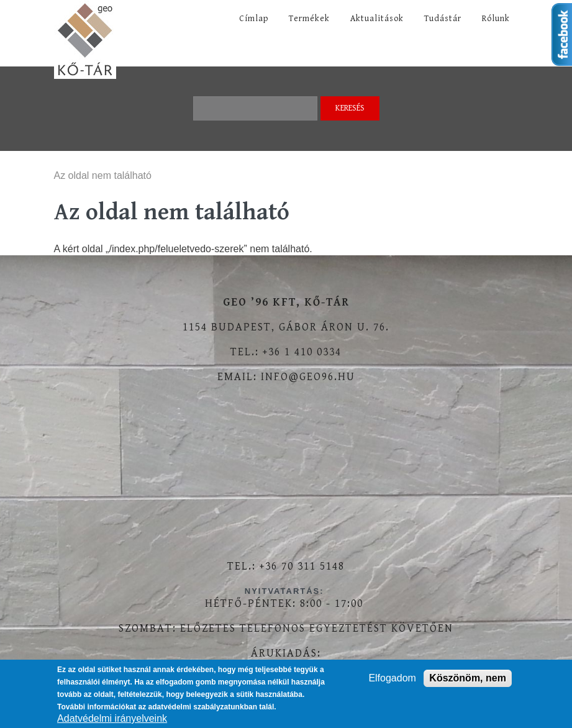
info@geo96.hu (308, 377)
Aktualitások (377, 19)
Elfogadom (392, 678)
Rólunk (496, 19)
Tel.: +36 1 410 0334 (286, 352)
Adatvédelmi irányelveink (112, 718)
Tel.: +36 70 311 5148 (286, 566)
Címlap (254, 19)
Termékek (309, 19)
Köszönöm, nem (468, 678)
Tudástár (443, 19)
